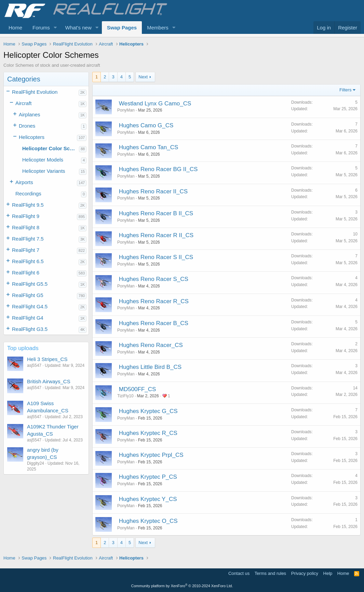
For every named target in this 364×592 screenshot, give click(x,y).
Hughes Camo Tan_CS (149, 147)
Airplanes (30, 114)
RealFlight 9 (26, 216)
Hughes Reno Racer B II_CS (156, 213)
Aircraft (24, 103)
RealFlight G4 (28, 318)
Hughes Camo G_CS (146, 125)
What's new (78, 28)
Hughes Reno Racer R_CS (154, 301)
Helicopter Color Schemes (51, 148)
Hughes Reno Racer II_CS (153, 191)
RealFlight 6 (26, 273)
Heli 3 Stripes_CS (47, 359)
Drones (27, 126)
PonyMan (126, 110)
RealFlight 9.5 (28, 205)
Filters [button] (345, 90)
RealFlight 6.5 (28, 261)
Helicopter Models (43, 160)
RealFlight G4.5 (30, 306)
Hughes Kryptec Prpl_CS (151, 455)
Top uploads (23, 348)
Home (15, 28)
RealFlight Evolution (35, 92)
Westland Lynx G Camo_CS (155, 104)
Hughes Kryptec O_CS (148, 521)
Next (143, 77)
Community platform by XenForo (182, 586)
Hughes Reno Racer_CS (151, 345)
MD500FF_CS (138, 389)
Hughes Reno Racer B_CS (154, 323)
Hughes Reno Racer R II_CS (156, 235)
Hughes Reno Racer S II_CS (156, 257)
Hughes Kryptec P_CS (148, 477)
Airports (24, 182)
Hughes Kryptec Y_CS (148, 499)
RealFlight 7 (26, 250)
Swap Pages (122, 28)
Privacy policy (305, 573)
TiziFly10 (125, 396)
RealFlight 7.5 (28, 239)
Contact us (239, 573)
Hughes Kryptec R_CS (148, 433)
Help (328, 573)
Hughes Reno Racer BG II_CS (158, 169)
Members (158, 28)
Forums (41, 28)
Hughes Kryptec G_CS (148, 411)
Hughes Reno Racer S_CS (154, 279)
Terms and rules (270, 573)
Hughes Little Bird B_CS (150, 367)
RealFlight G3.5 (30, 329)
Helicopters (32, 137)
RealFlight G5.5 (30, 284)
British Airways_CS (49, 381)
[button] (55, 28)
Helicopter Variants (44, 171)
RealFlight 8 (26, 227)
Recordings (28, 194)
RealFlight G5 (28, 295)
